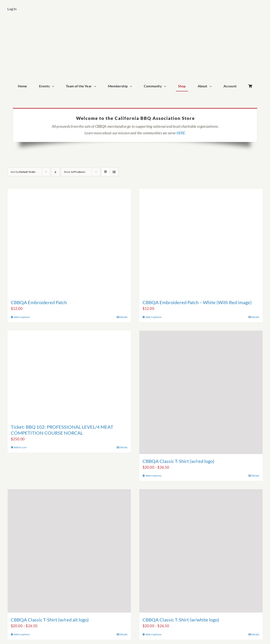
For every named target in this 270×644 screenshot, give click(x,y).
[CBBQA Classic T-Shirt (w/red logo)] (201, 392)
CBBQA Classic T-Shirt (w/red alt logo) (50, 620)
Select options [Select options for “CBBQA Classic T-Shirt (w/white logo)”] (154, 634)
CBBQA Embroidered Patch (39, 302)
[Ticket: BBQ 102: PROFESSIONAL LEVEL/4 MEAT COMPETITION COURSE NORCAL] (69, 375)
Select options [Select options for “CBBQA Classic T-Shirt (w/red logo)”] (154, 476)
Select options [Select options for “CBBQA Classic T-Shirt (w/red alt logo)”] (22, 634)
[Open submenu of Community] (166, 86)
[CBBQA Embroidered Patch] (69, 242)
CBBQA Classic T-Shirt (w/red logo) (178, 461)
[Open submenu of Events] (54, 86)
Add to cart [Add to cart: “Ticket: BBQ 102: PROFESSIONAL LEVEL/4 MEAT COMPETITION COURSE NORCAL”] (20, 447)
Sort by (23, 172)
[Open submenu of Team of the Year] (96, 86)
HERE (181, 133)
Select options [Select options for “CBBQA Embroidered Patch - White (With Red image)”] (154, 317)
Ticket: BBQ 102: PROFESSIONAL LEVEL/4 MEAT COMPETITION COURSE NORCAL (62, 430)
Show (75, 172)
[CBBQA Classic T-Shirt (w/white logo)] (201, 551)
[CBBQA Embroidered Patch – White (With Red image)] (201, 242)
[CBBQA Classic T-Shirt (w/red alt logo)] (69, 551)
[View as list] (114, 172)
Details (124, 317)
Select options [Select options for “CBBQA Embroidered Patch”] (22, 317)
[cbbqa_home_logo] (135, 25)
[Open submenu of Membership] (132, 86)
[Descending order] (56, 172)
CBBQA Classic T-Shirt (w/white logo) (181, 620)
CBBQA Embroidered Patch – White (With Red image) (197, 302)
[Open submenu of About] (212, 86)
